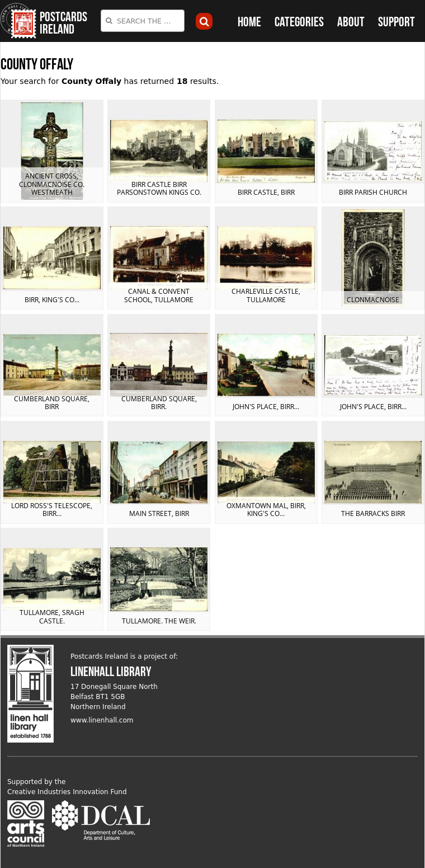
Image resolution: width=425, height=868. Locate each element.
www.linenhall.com (102, 720)
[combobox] (143, 21)
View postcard (52, 151)
